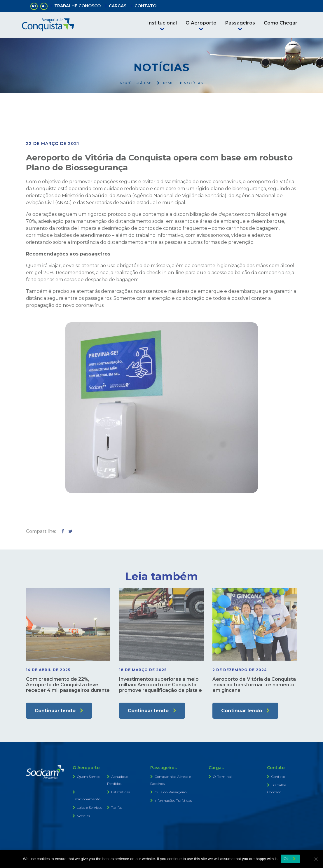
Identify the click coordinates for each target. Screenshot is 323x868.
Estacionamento (87, 799)
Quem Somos (88, 777)
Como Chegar (281, 23)
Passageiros (240, 23)
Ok (286, 859)
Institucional (162, 23)
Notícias (83, 816)
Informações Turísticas (173, 800)
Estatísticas (121, 792)
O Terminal (222, 777)
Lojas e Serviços (89, 807)
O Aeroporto (201, 23)
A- (44, 6)
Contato (278, 777)
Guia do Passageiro (170, 792)
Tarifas (117, 807)
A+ (34, 6)
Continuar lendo (55, 711)
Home (168, 83)
